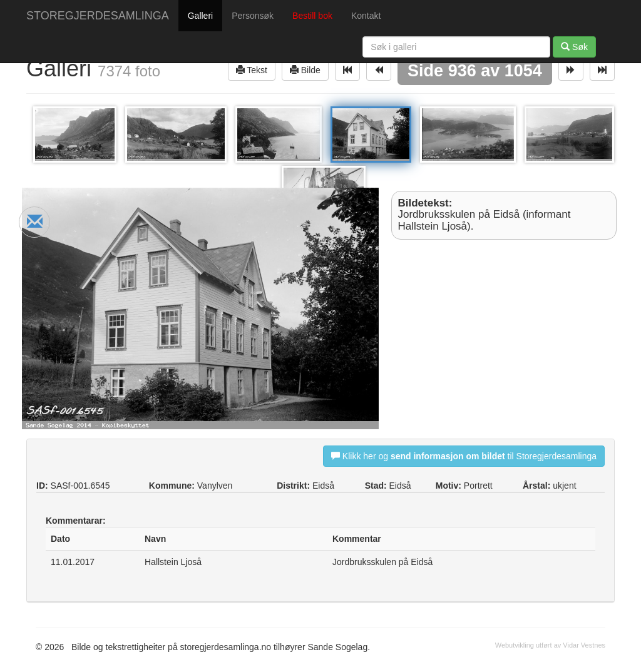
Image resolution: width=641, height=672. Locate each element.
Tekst (252, 70)
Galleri (200, 16)
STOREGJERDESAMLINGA (98, 16)
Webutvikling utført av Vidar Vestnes (550, 645)
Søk (574, 47)
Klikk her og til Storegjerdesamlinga (464, 456)
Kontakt (366, 16)
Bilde (305, 70)
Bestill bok (312, 16)
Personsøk (253, 16)
